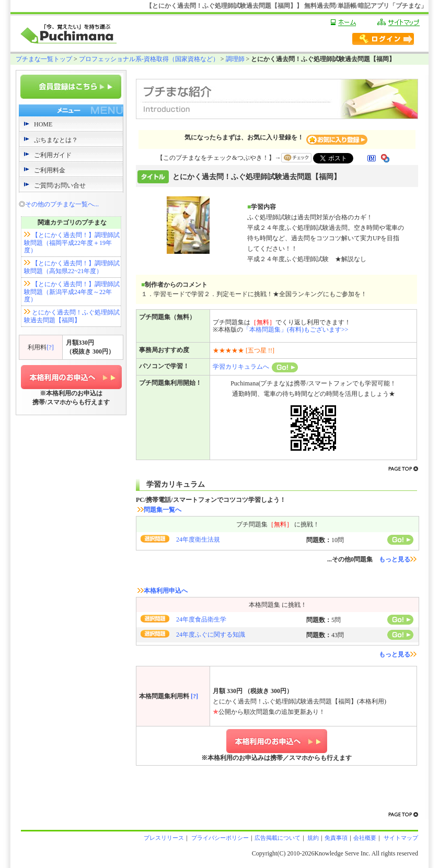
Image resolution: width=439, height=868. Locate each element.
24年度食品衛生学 (201, 619)
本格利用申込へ (163, 591)
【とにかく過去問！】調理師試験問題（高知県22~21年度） (72, 267)
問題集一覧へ (159, 510)
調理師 (235, 59)
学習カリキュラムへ (255, 367)
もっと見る (398, 559)
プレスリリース (164, 838)
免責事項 (336, 838)
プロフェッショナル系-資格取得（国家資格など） (149, 59)
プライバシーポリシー (219, 838)
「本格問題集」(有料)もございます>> (296, 330)
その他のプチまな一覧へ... (62, 204)
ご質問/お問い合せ (60, 185)
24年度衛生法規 (198, 539)
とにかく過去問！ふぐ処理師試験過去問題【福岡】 (72, 316)
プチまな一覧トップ (44, 59)
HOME (43, 124)
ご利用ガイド (53, 155)
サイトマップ (400, 838)
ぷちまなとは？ (56, 140)
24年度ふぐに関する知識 (211, 635)
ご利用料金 (50, 170)
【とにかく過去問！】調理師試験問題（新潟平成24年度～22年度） (72, 292)
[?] (50, 347)
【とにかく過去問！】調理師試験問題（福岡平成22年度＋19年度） (72, 243)
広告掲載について (278, 838)
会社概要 (365, 838)
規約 (313, 838)
